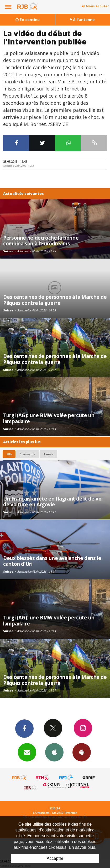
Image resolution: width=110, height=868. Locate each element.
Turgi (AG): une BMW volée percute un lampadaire (49, 418)
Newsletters (27, 752)
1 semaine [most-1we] (28, 454)
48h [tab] (9, 454)
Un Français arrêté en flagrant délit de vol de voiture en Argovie (53, 501)
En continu (28, 20)
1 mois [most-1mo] (48, 454)
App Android (82, 752)
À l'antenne (82, 20)
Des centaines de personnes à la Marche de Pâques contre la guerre (55, 300)
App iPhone (54, 752)
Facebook (24, 728)
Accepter (55, 858)
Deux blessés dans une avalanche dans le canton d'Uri (52, 561)
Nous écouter (98, 6)
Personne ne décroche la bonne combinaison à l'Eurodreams (41, 241)
